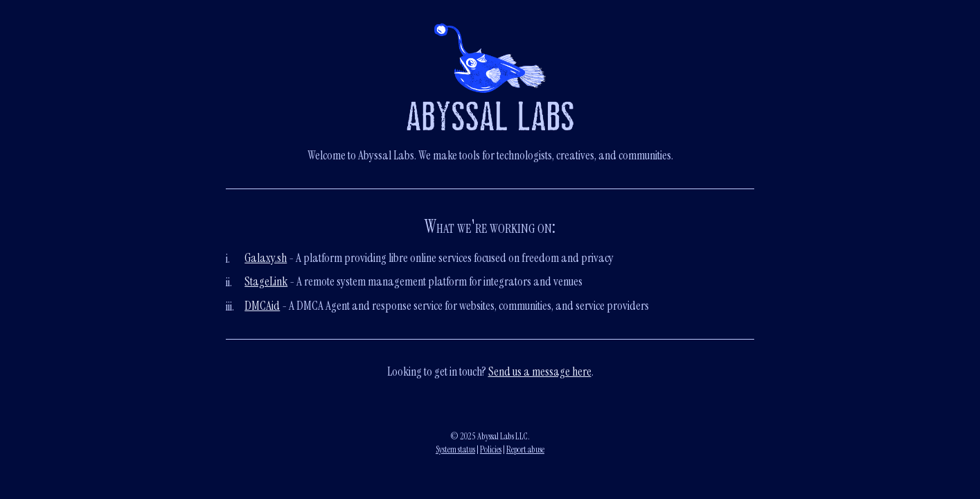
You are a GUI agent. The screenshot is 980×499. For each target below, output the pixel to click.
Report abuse (525, 449)
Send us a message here (540, 371)
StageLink (266, 281)
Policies (491, 449)
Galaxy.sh (266, 258)
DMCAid (262, 306)
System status (455, 449)
